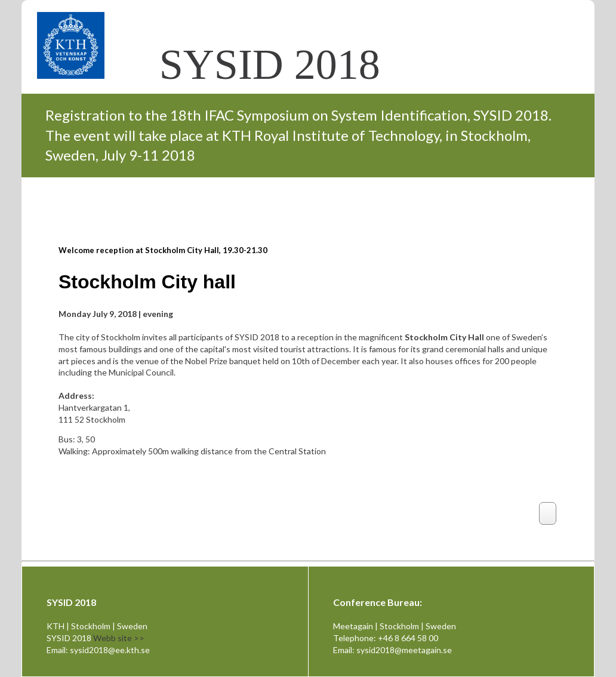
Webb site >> (119, 638)
